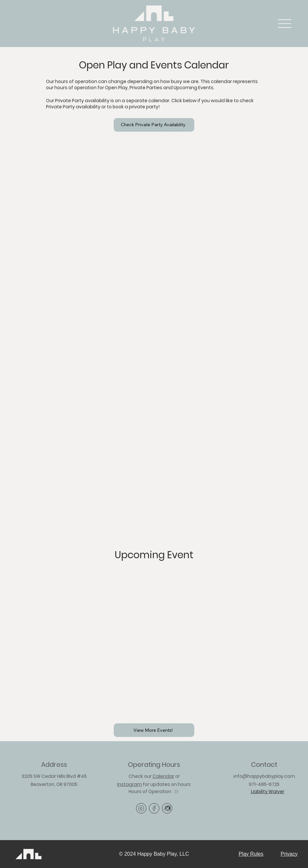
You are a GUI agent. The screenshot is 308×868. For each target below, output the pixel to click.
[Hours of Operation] (154, 792)
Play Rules (251, 854)
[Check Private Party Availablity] (154, 125)
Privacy (289, 854)
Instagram (130, 784)
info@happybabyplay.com (264, 776)
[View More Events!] (154, 730)
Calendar (163, 776)
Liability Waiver (268, 791)
